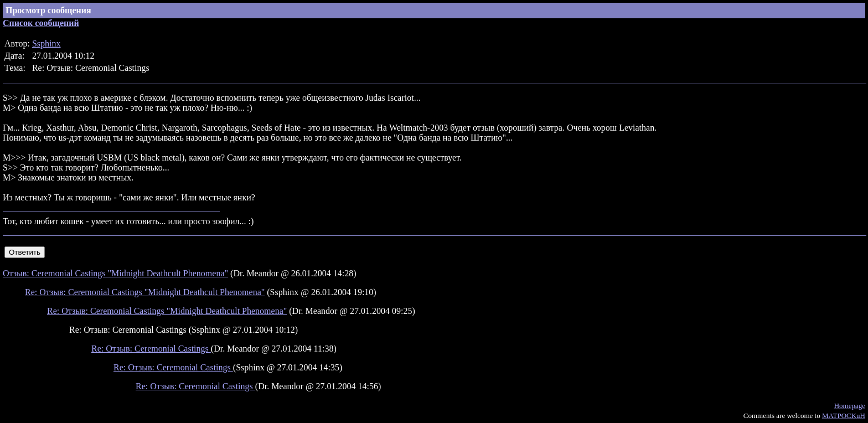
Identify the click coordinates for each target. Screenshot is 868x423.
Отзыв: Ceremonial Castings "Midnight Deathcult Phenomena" (115, 273)
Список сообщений (41, 23)
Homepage (850, 406)
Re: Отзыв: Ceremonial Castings (151, 349)
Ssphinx (46, 43)
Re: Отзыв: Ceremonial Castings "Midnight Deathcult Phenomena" (145, 292)
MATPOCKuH (844, 416)
